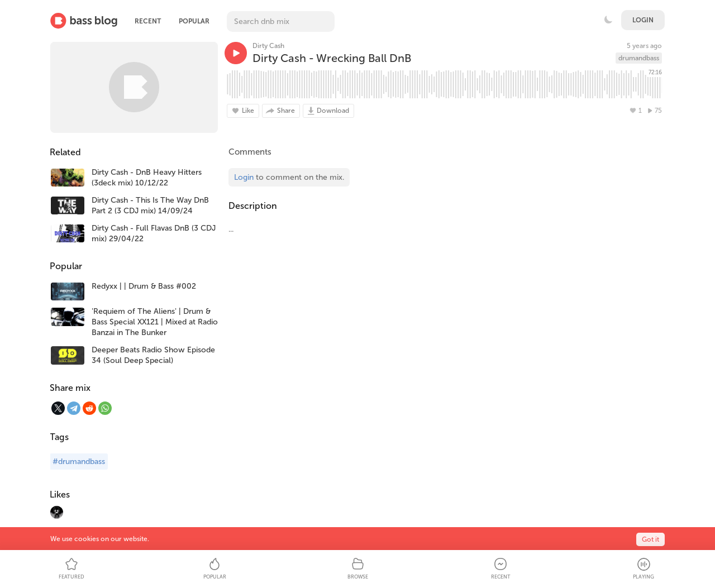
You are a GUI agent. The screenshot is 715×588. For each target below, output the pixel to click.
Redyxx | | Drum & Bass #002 (144, 286)
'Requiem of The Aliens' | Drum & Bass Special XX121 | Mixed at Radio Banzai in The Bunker (155, 322)
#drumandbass (79, 462)
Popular (194, 21)
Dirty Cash (268, 46)
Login (643, 20)
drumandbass (639, 58)
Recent (148, 21)
